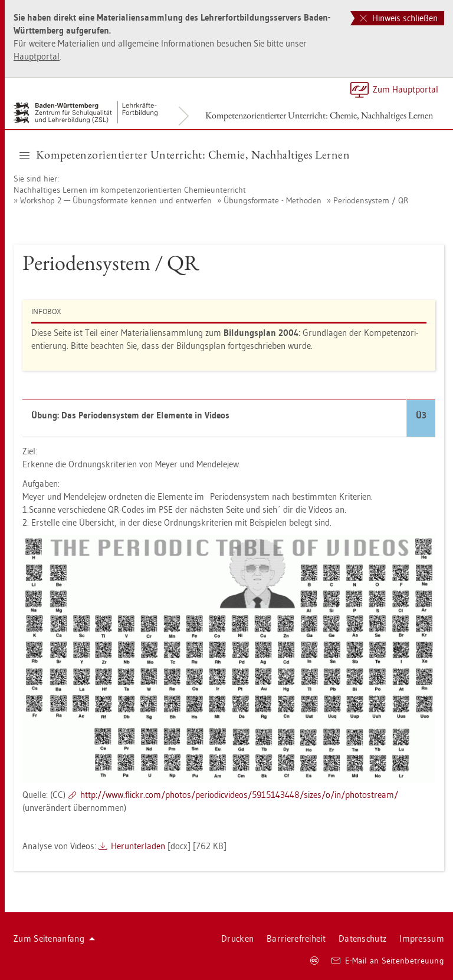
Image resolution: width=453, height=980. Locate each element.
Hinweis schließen (399, 18)
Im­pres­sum (422, 938)
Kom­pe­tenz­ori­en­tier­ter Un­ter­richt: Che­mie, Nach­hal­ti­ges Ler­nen (319, 115)
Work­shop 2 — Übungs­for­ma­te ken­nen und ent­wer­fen (116, 200)
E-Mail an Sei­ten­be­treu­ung (388, 961)
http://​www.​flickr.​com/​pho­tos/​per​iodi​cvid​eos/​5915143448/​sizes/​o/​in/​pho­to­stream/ (239, 795)
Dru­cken (237, 938)
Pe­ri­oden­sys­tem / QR (371, 200)
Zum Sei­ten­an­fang (54, 938)
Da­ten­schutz (362, 938)
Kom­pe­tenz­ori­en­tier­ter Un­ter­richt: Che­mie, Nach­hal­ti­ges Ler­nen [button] (185, 154)
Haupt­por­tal (37, 56)
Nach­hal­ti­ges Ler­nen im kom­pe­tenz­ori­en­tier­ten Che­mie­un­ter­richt (130, 190)
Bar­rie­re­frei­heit (296, 938)
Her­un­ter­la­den (138, 846)
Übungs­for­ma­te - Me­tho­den (273, 200)
